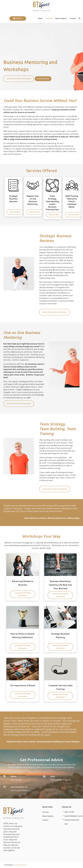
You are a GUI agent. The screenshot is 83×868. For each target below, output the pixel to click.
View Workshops (41, 78)
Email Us (13, 18)
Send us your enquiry (19, 790)
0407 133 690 (16, 780)
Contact (73, 18)
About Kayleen (61, 18)
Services (49, 18)
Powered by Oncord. (21, 865)
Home (40, 18)
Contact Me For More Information (17, 77)
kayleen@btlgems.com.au (61, 780)
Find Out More (15, 211)
